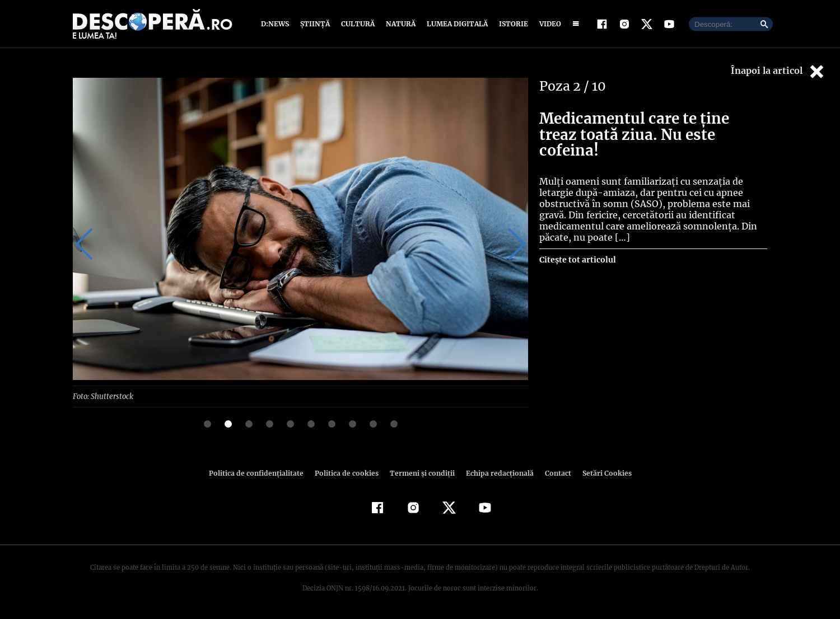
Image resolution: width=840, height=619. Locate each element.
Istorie (511, 24)
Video (548, 24)
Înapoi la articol (778, 71)
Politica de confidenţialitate (261, 473)
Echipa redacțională (496, 473)
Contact (553, 473)
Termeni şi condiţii (421, 473)
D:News (277, 24)
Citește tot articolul (577, 243)
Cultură (358, 24)
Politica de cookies (348, 473)
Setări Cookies (601, 473)
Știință (316, 24)
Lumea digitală (455, 24)
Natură (400, 24)
